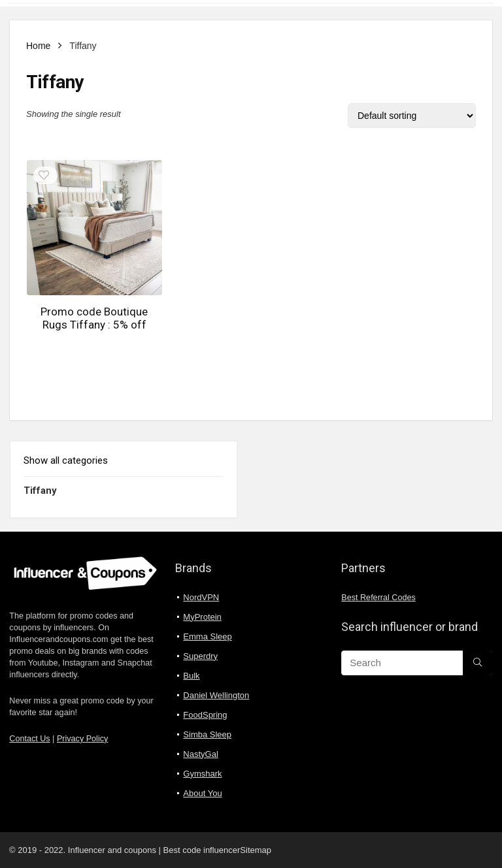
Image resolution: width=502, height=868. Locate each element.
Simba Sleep (207, 734)
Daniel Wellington (216, 695)
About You (202, 793)
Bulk (191, 676)
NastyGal (200, 754)
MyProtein (202, 617)
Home (38, 46)
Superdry (200, 656)
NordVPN (201, 597)
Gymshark (202, 774)
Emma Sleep (207, 636)
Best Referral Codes (378, 598)
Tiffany (40, 490)
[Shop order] (412, 116)
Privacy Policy (82, 739)
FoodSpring (205, 715)
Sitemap (256, 850)
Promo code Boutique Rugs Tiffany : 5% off (94, 318)
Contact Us (29, 739)
